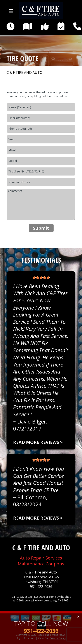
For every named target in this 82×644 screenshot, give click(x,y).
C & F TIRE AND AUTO (24, 73)
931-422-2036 (41, 587)
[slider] (41, 277)
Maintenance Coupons (41, 564)
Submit (41, 228)
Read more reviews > (38, 442)
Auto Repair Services (41, 558)
